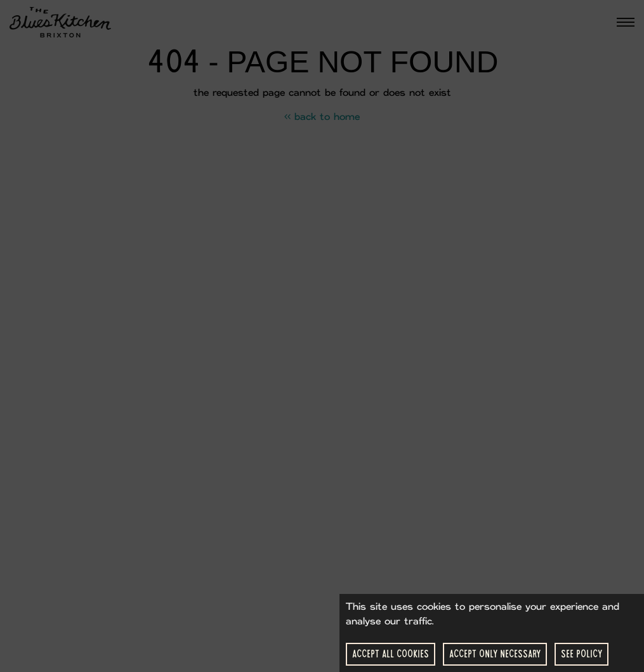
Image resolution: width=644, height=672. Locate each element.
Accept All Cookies (391, 654)
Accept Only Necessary (495, 654)
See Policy (582, 654)
